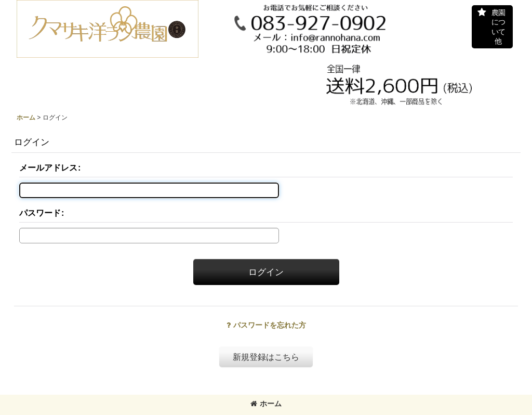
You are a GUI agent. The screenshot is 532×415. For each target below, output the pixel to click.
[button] (492, 27)
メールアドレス (48, 167)
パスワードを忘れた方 (266, 325)
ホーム (266, 404)
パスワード (40, 213)
